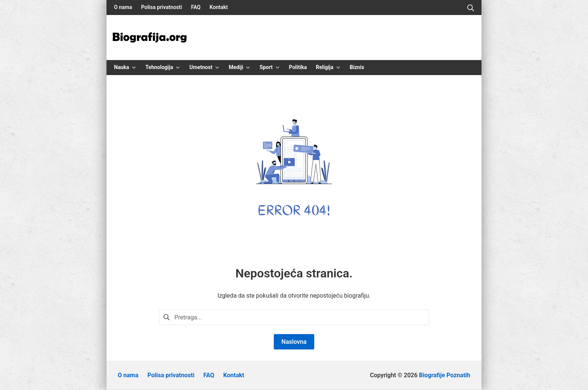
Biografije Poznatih (445, 375)
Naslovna (294, 342)
